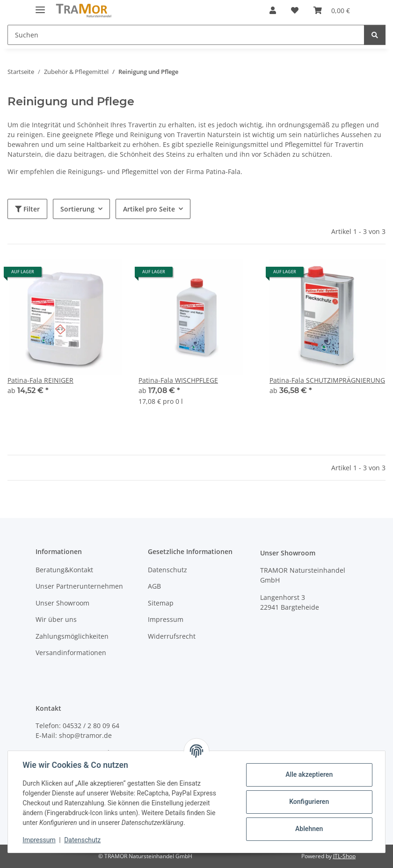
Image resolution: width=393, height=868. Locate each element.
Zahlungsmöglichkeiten (72, 636)
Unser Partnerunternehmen (79, 586)
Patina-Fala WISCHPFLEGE (178, 380)
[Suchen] (375, 35)
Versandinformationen (71, 653)
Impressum (39, 840)
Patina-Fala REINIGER (40, 380)
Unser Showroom (62, 603)
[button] (273, 10)
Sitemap (161, 603)
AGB (154, 586)
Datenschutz (83, 840)
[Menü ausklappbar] (40, 6)
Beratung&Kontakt (64, 570)
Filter (27, 209)
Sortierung (77, 209)
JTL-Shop (344, 856)
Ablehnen (309, 829)
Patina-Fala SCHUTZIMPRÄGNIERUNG (327, 380)
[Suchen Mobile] (186, 35)
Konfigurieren (309, 802)
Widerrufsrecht (172, 636)
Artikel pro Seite (149, 209)
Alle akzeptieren (309, 774)
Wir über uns (56, 619)
